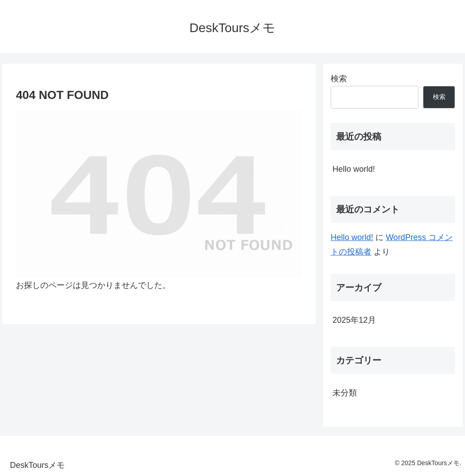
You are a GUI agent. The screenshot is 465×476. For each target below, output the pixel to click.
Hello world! (354, 169)
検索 (339, 79)
